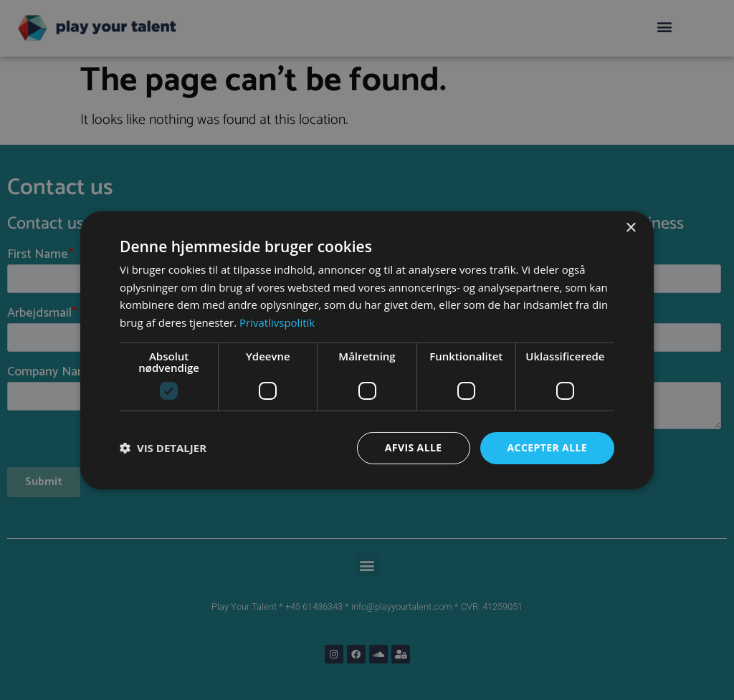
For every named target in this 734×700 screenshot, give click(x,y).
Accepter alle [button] (547, 447)
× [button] (630, 227)
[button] (163, 448)
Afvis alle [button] (414, 447)
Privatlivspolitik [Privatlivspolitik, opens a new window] (277, 322)
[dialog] (367, 350)
